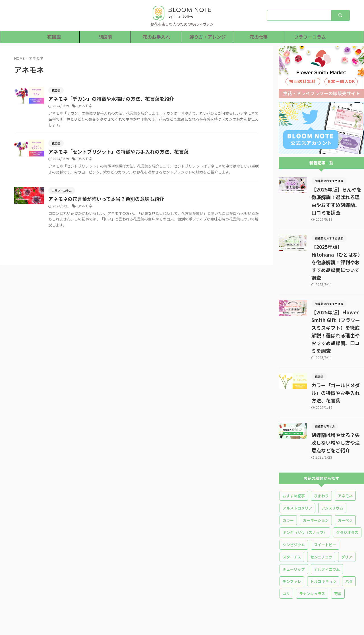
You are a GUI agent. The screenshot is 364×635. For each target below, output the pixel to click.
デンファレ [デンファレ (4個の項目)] (292, 543)
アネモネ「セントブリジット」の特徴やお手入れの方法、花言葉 (141, 152)
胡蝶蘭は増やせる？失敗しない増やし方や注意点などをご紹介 (337, 404)
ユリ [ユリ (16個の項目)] (286, 555)
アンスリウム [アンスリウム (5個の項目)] (332, 470)
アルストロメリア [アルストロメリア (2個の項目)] (297, 470)
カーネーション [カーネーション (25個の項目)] (316, 482)
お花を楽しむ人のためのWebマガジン (182, 618)
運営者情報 (265, 588)
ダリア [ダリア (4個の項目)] (347, 518)
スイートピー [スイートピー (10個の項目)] (325, 506)
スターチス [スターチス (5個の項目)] (292, 518)
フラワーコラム (310, 37)
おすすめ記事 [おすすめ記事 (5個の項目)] (294, 457)
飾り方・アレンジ (208, 37)
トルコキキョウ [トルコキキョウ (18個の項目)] (323, 543)
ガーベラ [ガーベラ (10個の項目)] (345, 482)
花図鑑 (54, 37)
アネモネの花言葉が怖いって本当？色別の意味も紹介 (130, 206)
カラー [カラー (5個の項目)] (288, 482)
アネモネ (111, 106)
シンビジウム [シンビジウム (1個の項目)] (294, 506)
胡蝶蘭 (105, 37)
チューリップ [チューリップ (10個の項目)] (294, 531)
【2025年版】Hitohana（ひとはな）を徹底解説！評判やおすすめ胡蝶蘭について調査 (337, 247)
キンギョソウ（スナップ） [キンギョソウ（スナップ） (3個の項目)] (305, 494)
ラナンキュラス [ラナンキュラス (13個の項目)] (312, 555)
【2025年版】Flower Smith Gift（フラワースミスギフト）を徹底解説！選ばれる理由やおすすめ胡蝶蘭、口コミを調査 (337, 305)
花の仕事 (259, 37)
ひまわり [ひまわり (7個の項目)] (321, 457)
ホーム (96, 588)
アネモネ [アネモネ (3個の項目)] (345, 457)
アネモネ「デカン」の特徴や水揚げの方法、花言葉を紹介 (135, 99)
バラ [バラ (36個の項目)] (349, 543)
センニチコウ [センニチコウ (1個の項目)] (321, 518)
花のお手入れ (156, 37)
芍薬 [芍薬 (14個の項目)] (338, 555)
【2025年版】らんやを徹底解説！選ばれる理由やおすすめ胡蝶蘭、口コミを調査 (337, 197)
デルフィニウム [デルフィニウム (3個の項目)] (327, 531)
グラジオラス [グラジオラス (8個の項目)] (347, 494)
